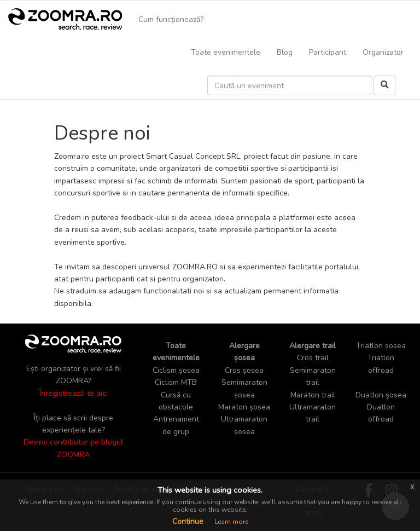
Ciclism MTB (176, 382)
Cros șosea (244, 370)
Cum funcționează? (171, 19)
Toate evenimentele (226, 52)
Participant (328, 52)
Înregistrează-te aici (74, 393)
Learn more (231, 522)
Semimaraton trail (313, 376)
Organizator (383, 52)
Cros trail (313, 358)
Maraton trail (313, 395)
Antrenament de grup (176, 425)
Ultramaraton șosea (244, 425)
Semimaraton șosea (244, 388)
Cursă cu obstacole (176, 401)
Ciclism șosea (176, 370)
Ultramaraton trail (313, 413)
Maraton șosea (244, 407)
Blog (285, 52)
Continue (188, 521)
